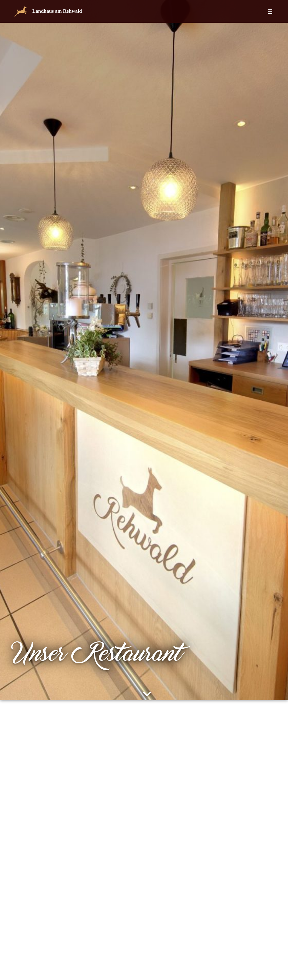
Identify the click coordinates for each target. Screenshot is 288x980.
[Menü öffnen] (270, 12)
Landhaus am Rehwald (57, 11)
